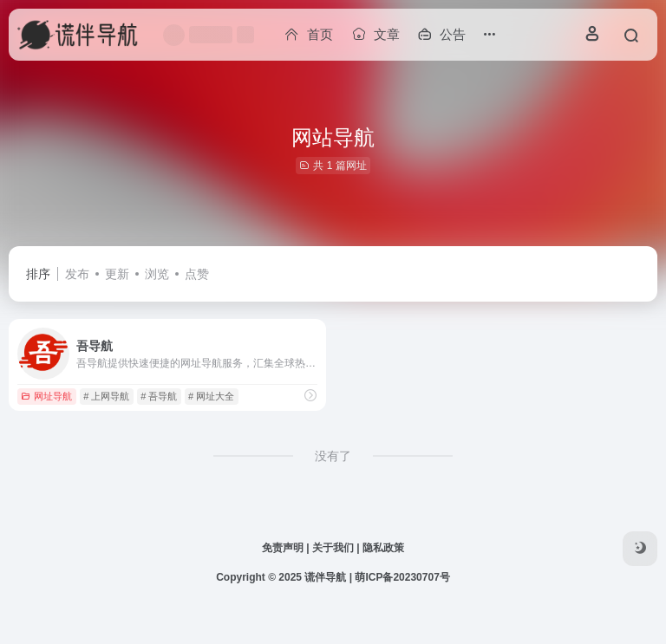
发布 (77, 274)
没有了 (333, 456)
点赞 (197, 274)
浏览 (157, 274)
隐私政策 (383, 548)
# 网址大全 (211, 396)
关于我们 (333, 548)
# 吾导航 (159, 396)
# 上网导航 (106, 396)
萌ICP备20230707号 (402, 577)
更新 (117, 274)
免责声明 (283, 548)
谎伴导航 (325, 577)
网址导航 (46, 396)
